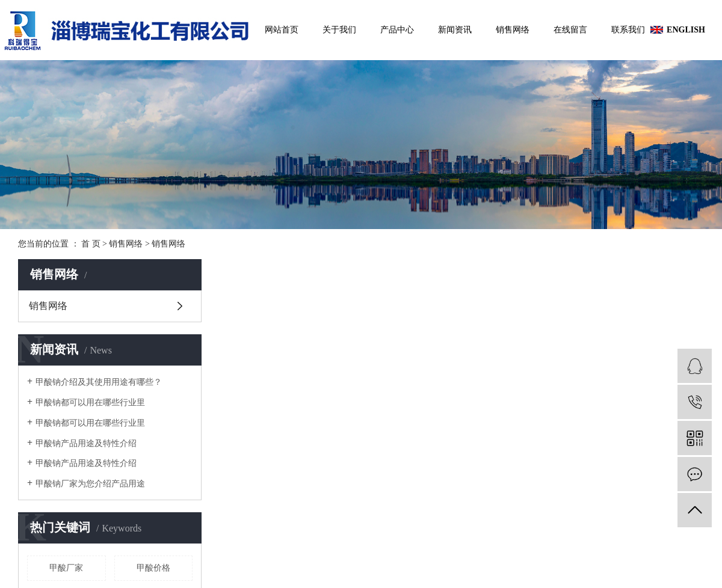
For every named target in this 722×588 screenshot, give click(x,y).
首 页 (91, 244)
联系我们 (628, 30)
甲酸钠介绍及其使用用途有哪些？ (99, 382)
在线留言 (570, 30)
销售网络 (513, 30)
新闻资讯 (455, 30)
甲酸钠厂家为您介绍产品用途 (90, 484)
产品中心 (397, 30)
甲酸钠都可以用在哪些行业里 (90, 403)
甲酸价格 (153, 568)
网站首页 (282, 30)
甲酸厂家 (66, 568)
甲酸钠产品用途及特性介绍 (86, 443)
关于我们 (339, 30)
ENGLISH (684, 30)
